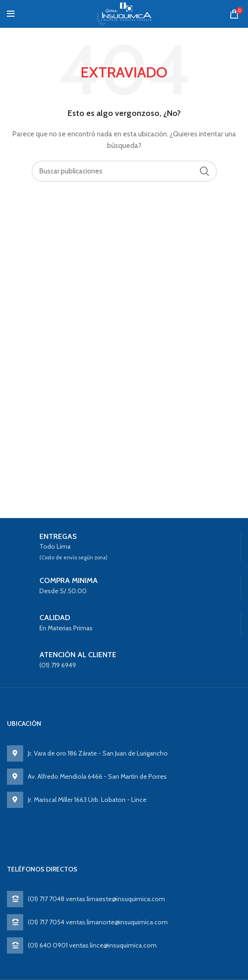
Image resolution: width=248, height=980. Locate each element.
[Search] (124, 171)
